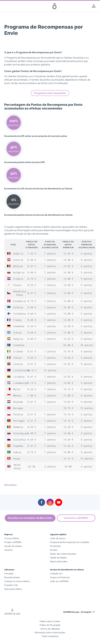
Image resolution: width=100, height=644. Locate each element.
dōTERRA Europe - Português (77, 612)
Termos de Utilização (50, 629)
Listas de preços (58, 538)
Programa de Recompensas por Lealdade (70, 542)
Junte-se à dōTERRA (59, 581)
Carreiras (8, 550)
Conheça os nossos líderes (17, 581)
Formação (9, 574)
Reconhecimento (12, 577)
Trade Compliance (50, 636)
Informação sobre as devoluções (50, 632)
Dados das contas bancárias (63, 554)
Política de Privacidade (50, 625)
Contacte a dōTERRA (76, 518)
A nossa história (12, 538)
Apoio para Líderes (13, 589)
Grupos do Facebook (60, 577)
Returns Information (59, 561)
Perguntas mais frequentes (50, 93)
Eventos (54, 550)
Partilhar (11, 485)
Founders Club (11, 585)
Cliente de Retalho (58, 558)
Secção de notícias (13, 546)
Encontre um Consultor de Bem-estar (30, 518)
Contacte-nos (56, 574)
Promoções (55, 546)
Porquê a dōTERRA (13, 542)
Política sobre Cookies (50, 621)
